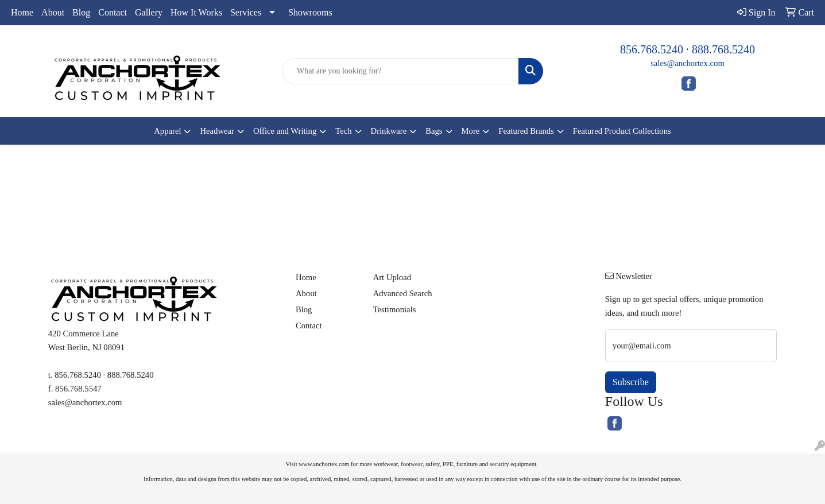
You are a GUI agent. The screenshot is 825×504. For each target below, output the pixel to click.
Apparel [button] (167, 131)
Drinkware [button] (389, 131)
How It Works (196, 12)
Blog (81, 12)
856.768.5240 (652, 49)
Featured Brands (526, 131)
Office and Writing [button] (285, 131)
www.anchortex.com (324, 464)
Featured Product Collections (622, 131)
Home (22, 12)
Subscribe (631, 382)
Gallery (149, 12)
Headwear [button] (217, 131)
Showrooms (310, 12)
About (53, 12)
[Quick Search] (400, 71)
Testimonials (395, 309)
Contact (113, 12)
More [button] (471, 131)
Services (246, 12)
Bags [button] (434, 131)
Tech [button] (343, 131)
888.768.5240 (723, 49)
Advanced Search (403, 293)
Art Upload (392, 277)
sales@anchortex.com (687, 63)
